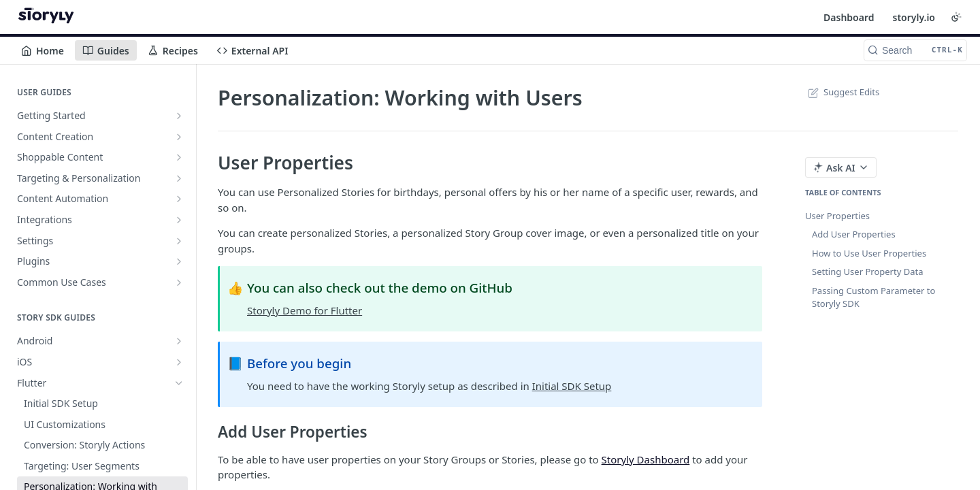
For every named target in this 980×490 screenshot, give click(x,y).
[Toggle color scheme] (956, 17)
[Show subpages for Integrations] (179, 220)
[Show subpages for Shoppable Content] (179, 157)
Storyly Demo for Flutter (305, 310)
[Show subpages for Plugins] (179, 261)
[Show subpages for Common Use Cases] (179, 282)
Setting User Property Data (867, 272)
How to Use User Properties (869, 253)
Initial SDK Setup (572, 386)
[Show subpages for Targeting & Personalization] (179, 178)
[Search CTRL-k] (915, 50)
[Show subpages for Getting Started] (179, 116)
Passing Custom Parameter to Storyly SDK (873, 297)
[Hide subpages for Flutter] (179, 383)
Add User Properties (854, 234)
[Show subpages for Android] (179, 341)
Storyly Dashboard (646, 459)
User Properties (837, 216)
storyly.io (914, 17)
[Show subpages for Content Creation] (179, 137)
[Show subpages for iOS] (179, 362)
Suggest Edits (842, 92)
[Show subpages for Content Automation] (179, 199)
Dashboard (849, 17)
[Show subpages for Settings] (179, 241)
